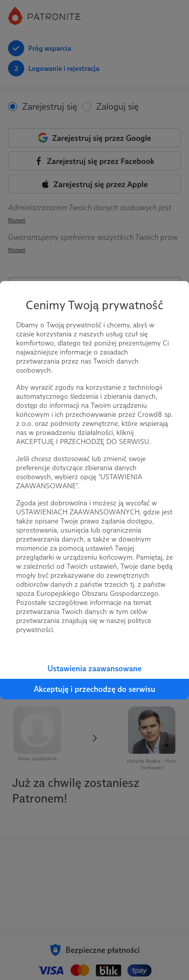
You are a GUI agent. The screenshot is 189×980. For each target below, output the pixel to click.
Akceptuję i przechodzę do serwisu (94, 689)
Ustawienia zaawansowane (94, 669)
